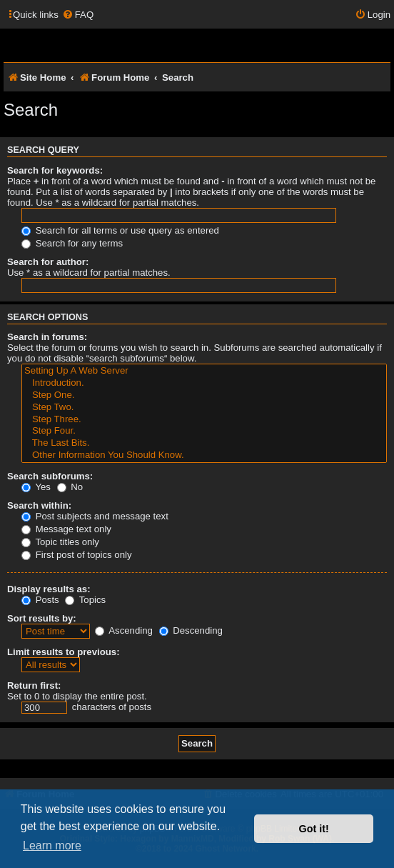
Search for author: (48, 262)
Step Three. (204, 420)
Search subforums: (50, 476)
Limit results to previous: (64, 652)
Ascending (124, 630)
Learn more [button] (52, 845)
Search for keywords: (55, 170)
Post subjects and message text (95, 516)
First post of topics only (77, 555)
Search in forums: (47, 337)
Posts (40, 600)
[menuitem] (78, 15)
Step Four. (204, 431)
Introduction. (204, 383)
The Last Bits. (204, 443)
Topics (85, 600)
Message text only (66, 529)
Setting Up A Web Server (204, 371)
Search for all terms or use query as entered (120, 230)
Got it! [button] (314, 829)
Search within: (39, 505)
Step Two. (204, 408)
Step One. (204, 395)
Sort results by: (42, 618)
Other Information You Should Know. (204, 455)
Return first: (34, 685)
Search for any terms (72, 243)
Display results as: (49, 589)
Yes (36, 487)
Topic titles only (60, 542)
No (70, 487)
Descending (191, 630)
